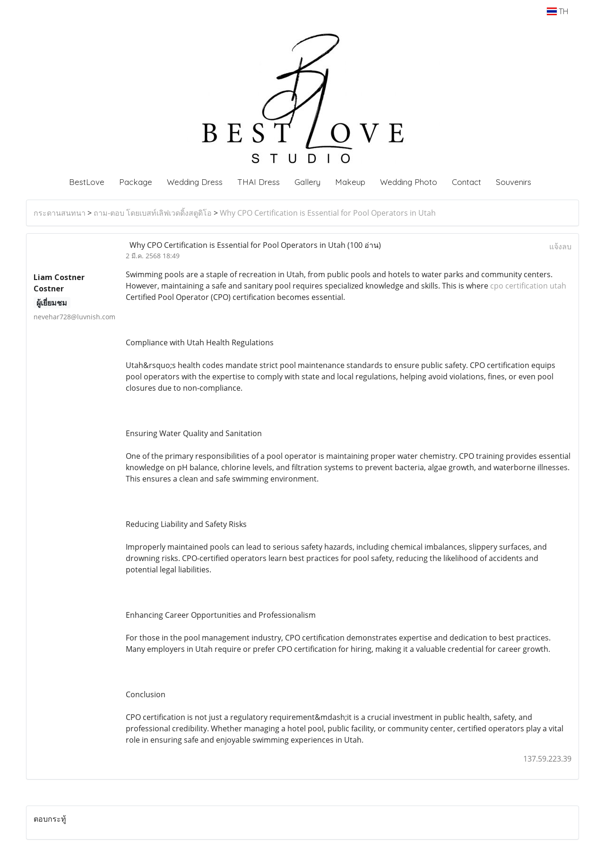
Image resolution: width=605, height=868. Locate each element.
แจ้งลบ (560, 246)
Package (136, 182)
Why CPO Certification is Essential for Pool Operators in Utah (328, 213)
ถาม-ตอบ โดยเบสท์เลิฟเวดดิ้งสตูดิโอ (153, 213)
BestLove (87, 182)
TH (557, 11)
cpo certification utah (528, 286)
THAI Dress (259, 182)
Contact (467, 182)
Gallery (307, 182)
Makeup (350, 182)
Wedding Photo (409, 182)
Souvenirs (514, 182)
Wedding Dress (195, 182)
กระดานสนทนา (60, 213)
